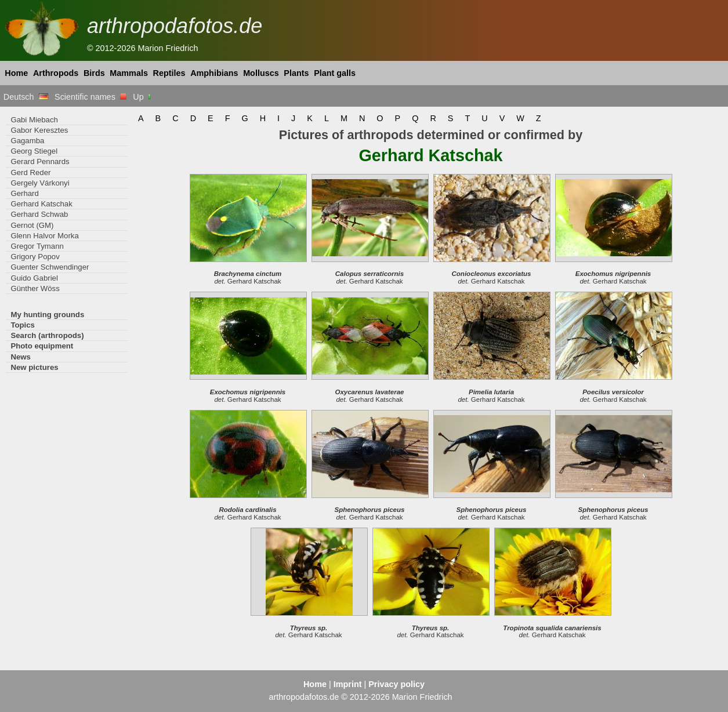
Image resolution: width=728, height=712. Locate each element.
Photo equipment (42, 346)
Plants (296, 73)
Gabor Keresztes (39, 130)
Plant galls (335, 73)
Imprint (348, 684)
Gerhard (24, 193)
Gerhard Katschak (41, 204)
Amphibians (214, 73)
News (21, 357)
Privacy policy (396, 684)
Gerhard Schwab (39, 214)
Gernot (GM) (32, 225)
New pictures (34, 367)
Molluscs (261, 73)
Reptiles (169, 73)
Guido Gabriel (34, 278)
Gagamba (27, 141)
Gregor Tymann (37, 246)
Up (142, 97)
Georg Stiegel (34, 151)
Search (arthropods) (47, 335)
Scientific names (90, 97)
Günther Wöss (35, 288)
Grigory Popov (35, 257)
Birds (94, 73)
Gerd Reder (30, 172)
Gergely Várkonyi (40, 183)
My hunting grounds (47, 315)
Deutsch (26, 97)
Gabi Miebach (34, 120)
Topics (23, 325)
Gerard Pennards (40, 161)
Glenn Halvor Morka (44, 236)
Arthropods (56, 73)
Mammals (129, 73)
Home (16, 73)
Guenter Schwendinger (50, 267)
